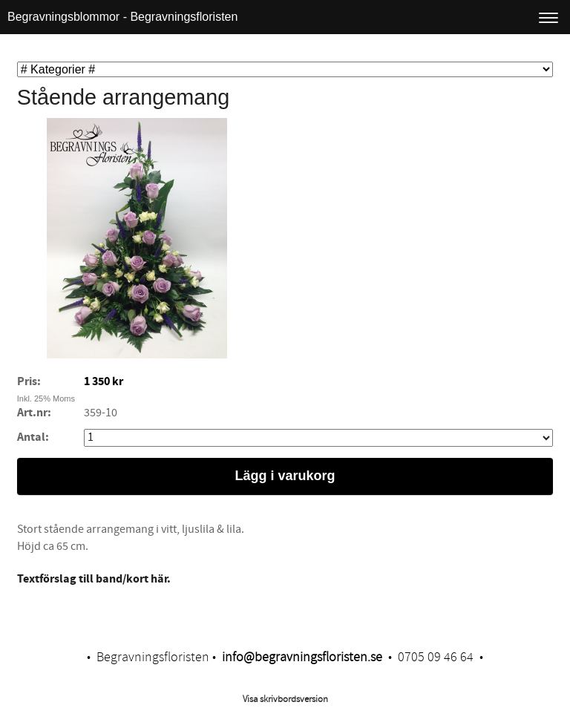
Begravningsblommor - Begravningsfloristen (122, 17)
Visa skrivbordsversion (285, 699)
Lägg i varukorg (285, 476)
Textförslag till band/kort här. (94, 579)
